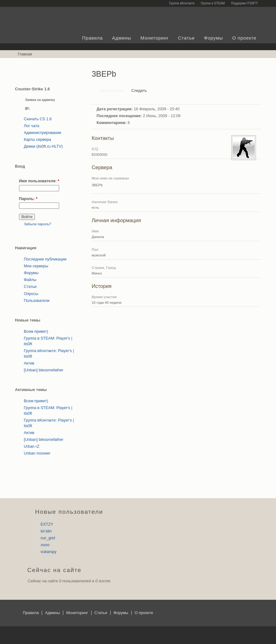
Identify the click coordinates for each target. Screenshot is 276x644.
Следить (139, 91)
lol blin (46, 531)
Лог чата (31, 126)
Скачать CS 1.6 (38, 119)
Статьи (186, 38)
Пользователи (36, 301)
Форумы (214, 38)
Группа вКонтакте (182, 3)
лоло (45, 545)
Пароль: (28, 199)
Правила (93, 38)
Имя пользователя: (39, 181)
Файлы (30, 280)
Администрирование (42, 133)
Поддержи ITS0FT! (245, 3)
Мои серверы (36, 266)
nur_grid (48, 538)
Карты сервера (37, 140)
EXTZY (47, 524)
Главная (25, 54)
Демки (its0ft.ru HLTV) (43, 146)
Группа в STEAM (213, 3)
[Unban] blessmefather (43, 370)
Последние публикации (45, 259)
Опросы (31, 294)
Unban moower (37, 453)
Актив (29, 363)
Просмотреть (112, 91)
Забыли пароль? (37, 224)
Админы (122, 38)
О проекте (244, 38)
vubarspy (48, 552)
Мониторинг (155, 38)
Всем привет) (36, 332)
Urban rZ (31, 446)
